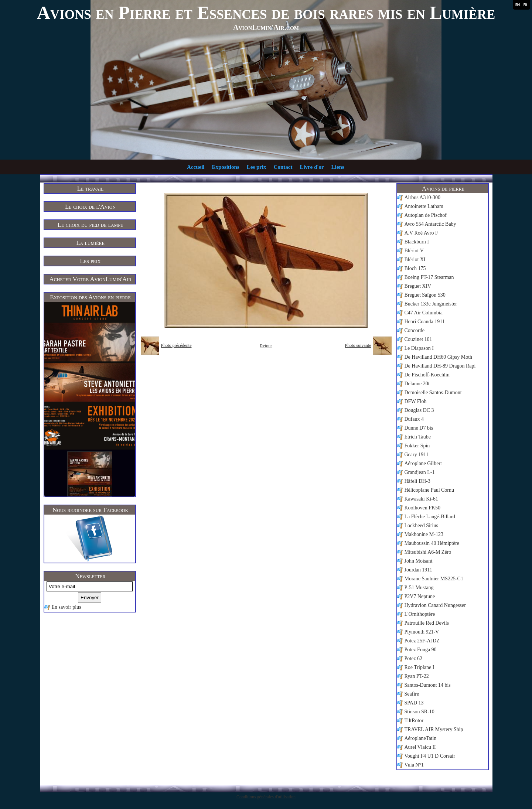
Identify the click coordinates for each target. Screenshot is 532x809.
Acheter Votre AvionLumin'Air (91, 279)
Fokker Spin (417, 446)
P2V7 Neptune (420, 596)
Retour (266, 346)
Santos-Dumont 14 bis (428, 685)
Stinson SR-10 (420, 712)
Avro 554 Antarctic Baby (430, 224)
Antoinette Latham (424, 206)
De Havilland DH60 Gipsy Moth (439, 357)
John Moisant (419, 561)
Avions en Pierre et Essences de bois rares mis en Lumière (266, 13)
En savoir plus (66, 607)
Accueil (196, 167)
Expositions (225, 167)
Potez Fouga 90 (421, 650)
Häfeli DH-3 (417, 481)
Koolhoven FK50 (423, 508)
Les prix (257, 167)
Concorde (415, 330)
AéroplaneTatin (421, 738)
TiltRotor (414, 721)
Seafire (412, 694)
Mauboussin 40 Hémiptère (432, 543)
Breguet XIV (418, 286)
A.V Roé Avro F (421, 233)
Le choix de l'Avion (90, 207)
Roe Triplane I (420, 667)
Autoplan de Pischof (426, 215)
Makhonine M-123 (424, 534)
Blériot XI (415, 260)
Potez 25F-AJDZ (422, 641)
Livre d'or (312, 167)
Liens (338, 167)
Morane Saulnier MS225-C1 (434, 579)
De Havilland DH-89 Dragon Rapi (440, 366)
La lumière (90, 243)
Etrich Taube (418, 437)
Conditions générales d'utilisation (266, 797)
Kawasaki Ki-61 (421, 499)
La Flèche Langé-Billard (430, 517)
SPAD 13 (414, 703)
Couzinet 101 (418, 339)
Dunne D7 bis (419, 428)
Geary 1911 (417, 455)
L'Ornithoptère (420, 614)
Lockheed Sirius (421, 525)
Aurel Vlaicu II (420, 747)
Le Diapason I (419, 348)
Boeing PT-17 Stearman (429, 277)
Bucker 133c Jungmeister (431, 304)
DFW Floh (416, 401)
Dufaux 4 (414, 419)
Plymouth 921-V (422, 632)
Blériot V (414, 251)
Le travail (91, 189)
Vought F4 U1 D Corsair (430, 756)
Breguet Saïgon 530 (425, 295)
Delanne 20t (417, 384)
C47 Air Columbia (424, 313)
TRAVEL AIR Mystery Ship (434, 729)
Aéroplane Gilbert (423, 463)
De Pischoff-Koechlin (427, 375)
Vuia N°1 (414, 765)
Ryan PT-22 (417, 676)
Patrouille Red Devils (427, 623)
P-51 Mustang (419, 588)
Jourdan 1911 (418, 570)
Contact (283, 167)
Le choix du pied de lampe (91, 225)
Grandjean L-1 (420, 472)
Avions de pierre (443, 189)
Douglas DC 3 (419, 410)
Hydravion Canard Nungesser (435, 605)
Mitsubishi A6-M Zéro (428, 552)
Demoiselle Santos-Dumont (433, 392)
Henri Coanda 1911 (425, 322)
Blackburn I (417, 242)
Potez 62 (414, 658)
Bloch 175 (415, 268)
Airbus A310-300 (423, 197)
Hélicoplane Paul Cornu (429, 490)
